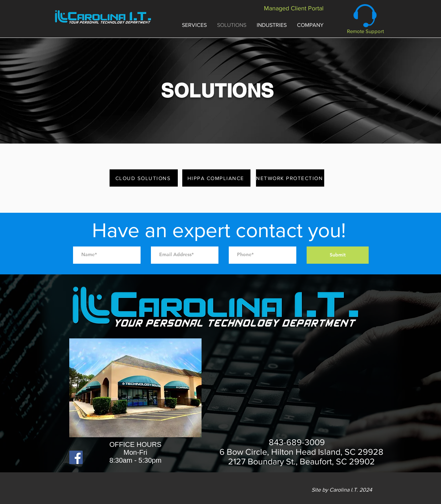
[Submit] (338, 255)
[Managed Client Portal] (294, 8)
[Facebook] (76, 457)
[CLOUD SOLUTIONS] (144, 178)
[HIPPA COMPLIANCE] (216, 178)
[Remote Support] (365, 31)
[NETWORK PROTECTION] (290, 178)
